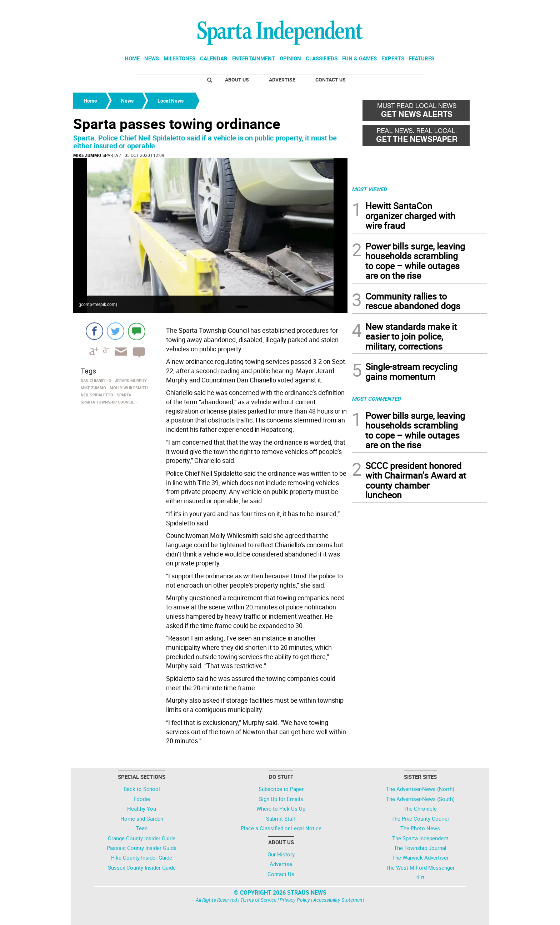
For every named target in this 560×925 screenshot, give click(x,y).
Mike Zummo (87, 155)
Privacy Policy (295, 900)
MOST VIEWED (369, 189)
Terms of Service (258, 900)
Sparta (110, 155)
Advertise (282, 80)
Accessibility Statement (339, 900)
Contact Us (331, 80)
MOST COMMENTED (376, 399)
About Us (237, 80)
